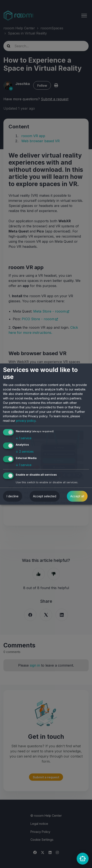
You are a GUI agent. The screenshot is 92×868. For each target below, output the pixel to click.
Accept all (77, 496)
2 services (25, 452)
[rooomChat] (83, 859)
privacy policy (26, 421)
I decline (13, 496)
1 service (24, 438)
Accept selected (45, 496)
